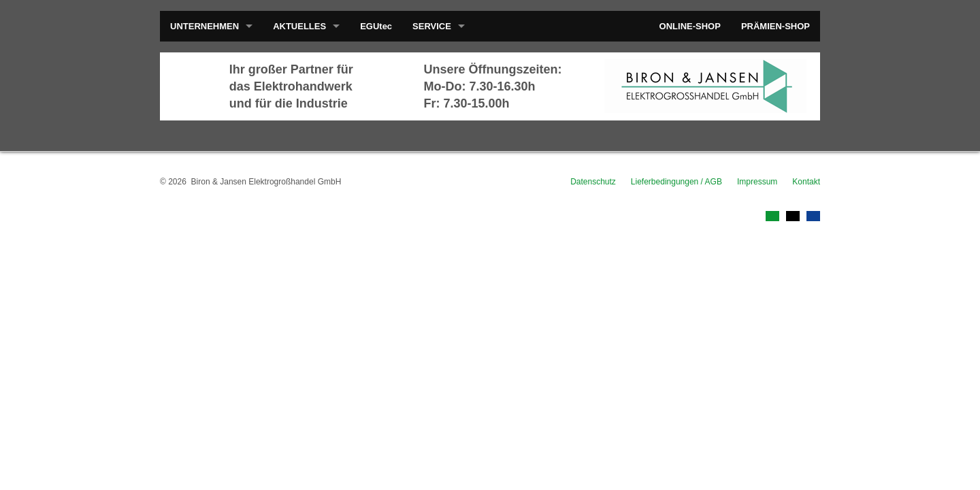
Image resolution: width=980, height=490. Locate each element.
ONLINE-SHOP (690, 26)
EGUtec (376, 26)
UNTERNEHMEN (205, 26)
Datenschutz (593, 182)
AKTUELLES (299, 26)
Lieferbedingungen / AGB (676, 182)
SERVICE (432, 26)
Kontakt (806, 182)
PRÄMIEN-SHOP (775, 26)
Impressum (757, 182)
